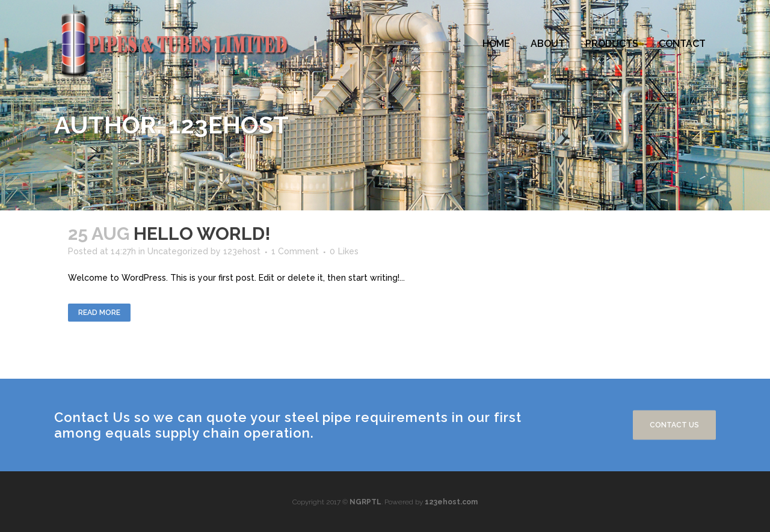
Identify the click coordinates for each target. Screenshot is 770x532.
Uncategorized (178, 251)
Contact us (674, 425)
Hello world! (202, 234)
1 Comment (295, 251)
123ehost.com (451, 502)
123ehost (242, 251)
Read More (99, 313)
